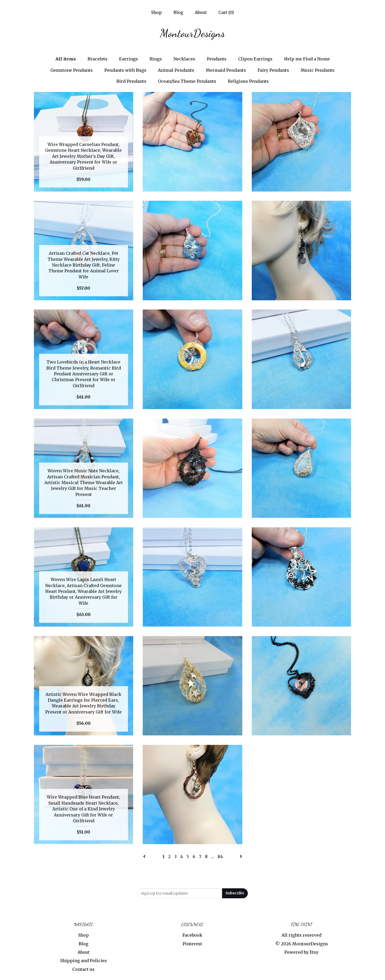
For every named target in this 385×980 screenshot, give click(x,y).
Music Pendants (318, 70)
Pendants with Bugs (125, 70)
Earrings (129, 59)
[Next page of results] (241, 857)
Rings (156, 59)
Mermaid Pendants (226, 70)
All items (66, 59)
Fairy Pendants (273, 70)
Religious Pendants (248, 81)
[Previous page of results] (145, 857)
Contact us (83, 969)
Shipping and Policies (84, 961)
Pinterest (192, 944)
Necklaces (184, 59)
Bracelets (97, 59)
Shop (156, 12)
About (201, 12)
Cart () (226, 12)
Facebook (192, 935)
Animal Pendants (176, 70)
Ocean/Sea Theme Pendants (187, 81)
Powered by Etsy (301, 952)
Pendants (217, 59)
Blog (178, 12)
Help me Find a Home (307, 59)
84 (220, 857)
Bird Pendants (131, 81)
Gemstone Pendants (72, 70)
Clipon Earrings (255, 59)
